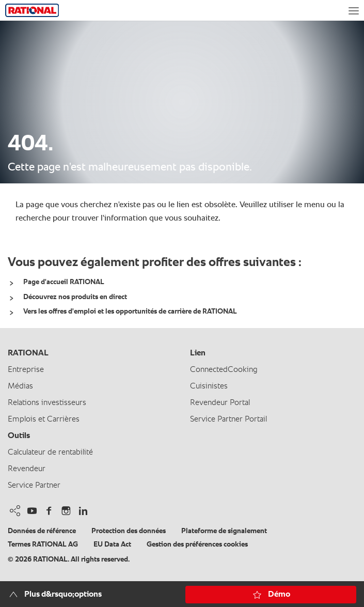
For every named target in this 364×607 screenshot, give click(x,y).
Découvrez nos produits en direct (75, 297)
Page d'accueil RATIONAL (64, 282)
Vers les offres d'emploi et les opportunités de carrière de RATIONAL (130, 312)
